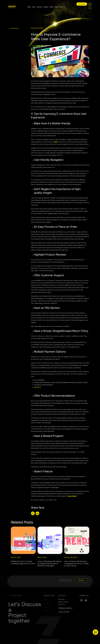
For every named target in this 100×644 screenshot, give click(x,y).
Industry (46, 7)
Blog (56, 7)
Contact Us (62, 7)
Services (40, 7)
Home (29, 7)
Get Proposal (82, 4)
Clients (52, 7)
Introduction (15, 28)
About (34, 7)
